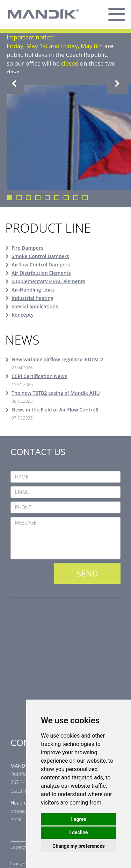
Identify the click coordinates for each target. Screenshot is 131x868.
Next (117, 83)
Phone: (24, 507)
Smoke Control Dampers (40, 256)
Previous (14, 83)
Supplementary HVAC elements (48, 281)
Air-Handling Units (33, 290)
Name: (22, 477)
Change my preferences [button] (78, 846)
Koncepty (23, 315)
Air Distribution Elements (41, 273)
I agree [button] (78, 819)
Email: (22, 492)
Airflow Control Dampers (41, 265)
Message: (26, 523)
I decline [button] (78, 832)
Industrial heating (32, 298)
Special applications (35, 306)
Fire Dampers (27, 248)
